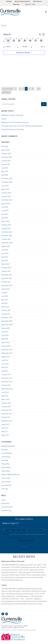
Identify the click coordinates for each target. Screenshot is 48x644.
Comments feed (7, 507)
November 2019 (7, 350)
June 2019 (5, 364)
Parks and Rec (6, 467)
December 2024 (7, 179)
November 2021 (7, 278)
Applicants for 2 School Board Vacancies (15, 122)
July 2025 (5, 168)
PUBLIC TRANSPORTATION (10, 475)
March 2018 (5, 399)
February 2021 (6, 310)
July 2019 (5, 360)
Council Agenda (7, 453)
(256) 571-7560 (30, 4)
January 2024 (6, 196)
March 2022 (5, 264)
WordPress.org (6, 511)
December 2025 (7, 157)
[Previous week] (4, 40)
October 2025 (6, 161)
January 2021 (6, 314)
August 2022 (6, 246)
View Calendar (24, 547)
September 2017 (7, 421)
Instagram (7, 614)
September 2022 (7, 243)
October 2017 (6, 417)
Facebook (3, 614)
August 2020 (6, 328)
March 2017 (5, 435)
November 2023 (7, 200)
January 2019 (6, 375)
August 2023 (6, 204)
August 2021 (6, 289)
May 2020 (5, 339)
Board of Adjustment (26, 541)
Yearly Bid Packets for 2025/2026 (13, 130)
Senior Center (6, 482)
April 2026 (5, 147)
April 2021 (5, 303)
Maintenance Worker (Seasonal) (12, 115)
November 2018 (7, 382)
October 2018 (6, 385)
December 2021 (7, 275)
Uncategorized (6, 485)
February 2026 (6, 154)
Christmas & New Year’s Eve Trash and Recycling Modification (22, 126)
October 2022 (6, 239)
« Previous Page (8, 89)
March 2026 (5, 150)
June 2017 (5, 428)
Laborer (4, 119)
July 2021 (5, 293)
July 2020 (5, 332)
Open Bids (5, 460)
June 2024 (5, 186)
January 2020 (6, 346)
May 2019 (5, 367)
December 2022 (7, 232)
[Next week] (44, 40)
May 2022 (5, 257)
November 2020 (7, 321)
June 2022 (5, 253)
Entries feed (5, 503)
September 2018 (7, 389)
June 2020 (5, 335)
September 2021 (7, 285)
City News (5, 450)
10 (33, 89)
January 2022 (6, 271)
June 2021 (5, 296)
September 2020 (7, 325)
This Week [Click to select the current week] (25, 47)
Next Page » (6, 93)
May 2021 (5, 300)
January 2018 (6, 407)
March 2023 (5, 221)
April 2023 (5, 218)
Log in (3, 500)
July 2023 (5, 207)
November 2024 (7, 182)
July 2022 (5, 250)
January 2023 (6, 228)
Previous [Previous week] (8, 47)
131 (39, 89)
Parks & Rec (5, 464)
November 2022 (7, 236)
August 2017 (6, 424)
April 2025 (5, 175)
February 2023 (6, 225)
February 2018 (6, 403)
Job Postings (6, 457)
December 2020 (7, 318)
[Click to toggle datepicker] (8, 34)
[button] (46, 12)
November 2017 (7, 414)
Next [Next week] (43, 47)
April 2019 (5, 371)
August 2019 (6, 357)
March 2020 (5, 342)
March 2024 (5, 189)
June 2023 (5, 211)
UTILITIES (5, 489)
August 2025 (6, 164)
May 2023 (5, 214)
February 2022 (6, 268)
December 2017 (7, 410)
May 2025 (5, 171)
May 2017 (5, 432)
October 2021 (6, 282)
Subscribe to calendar (23, 53)
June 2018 (5, 392)
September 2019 (7, 353)
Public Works (6, 478)
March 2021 (5, 307)
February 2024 (6, 193)
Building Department (8, 446)
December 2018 (7, 378)
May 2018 (5, 396)
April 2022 (5, 261)
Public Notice (6, 471)
